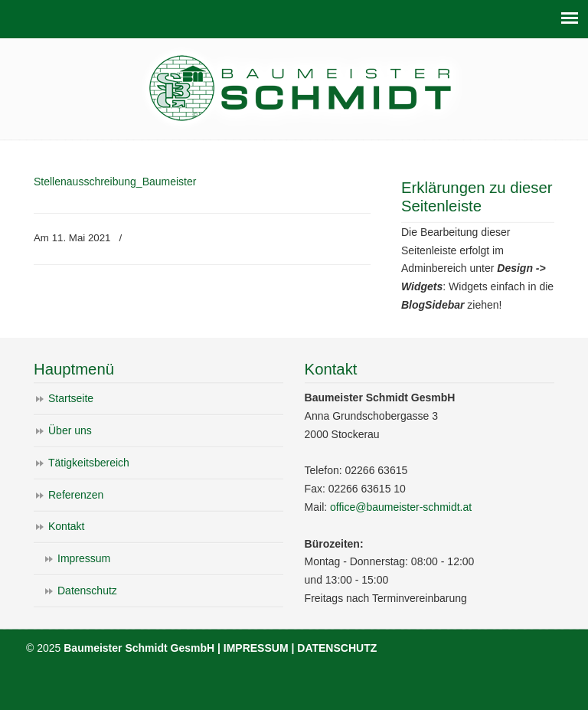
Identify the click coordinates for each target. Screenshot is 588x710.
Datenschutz (87, 591)
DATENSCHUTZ (337, 648)
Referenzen (76, 495)
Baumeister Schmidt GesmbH (302, 88)
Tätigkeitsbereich (89, 463)
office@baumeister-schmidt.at (401, 507)
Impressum (84, 558)
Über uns (70, 430)
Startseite (71, 398)
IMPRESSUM (256, 648)
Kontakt (66, 526)
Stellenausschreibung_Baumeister (115, 182)
